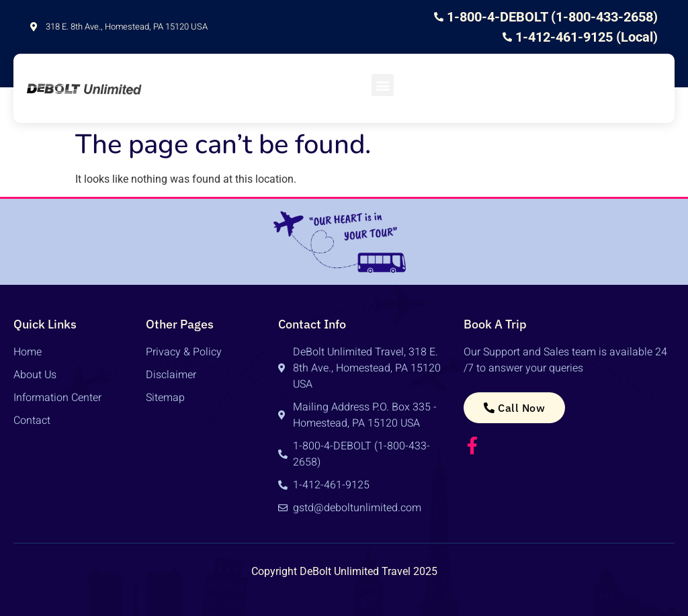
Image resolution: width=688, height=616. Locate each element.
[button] (383, 85)
